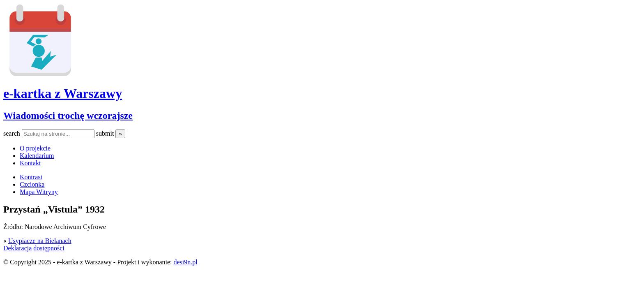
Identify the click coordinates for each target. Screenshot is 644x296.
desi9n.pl (185, 262)
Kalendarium (37, 156)
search (13, 133)
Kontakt (30, 163)
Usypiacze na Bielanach (40, 241)
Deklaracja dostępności (34, 248)
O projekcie (35, 148)
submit (106, 133)
